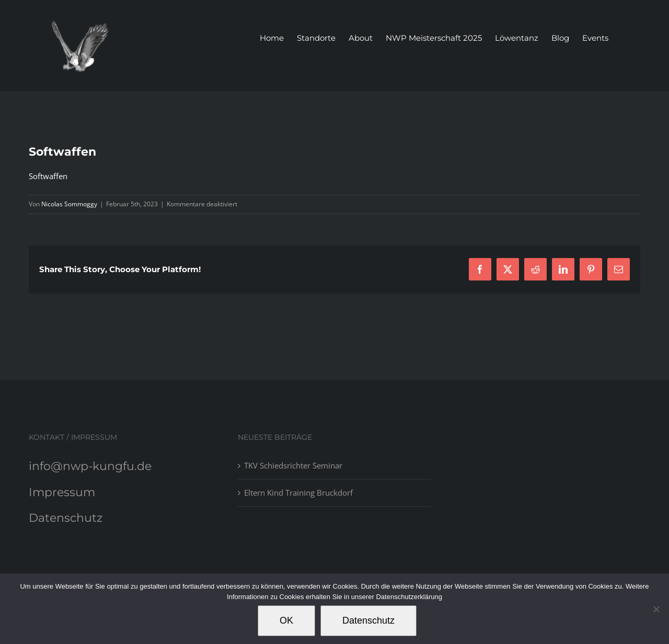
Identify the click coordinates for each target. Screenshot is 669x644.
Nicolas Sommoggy (69, 204)
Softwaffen (48, 176)
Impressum (62, 492)
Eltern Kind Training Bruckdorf (298, 493)
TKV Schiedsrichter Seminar (293, 465)
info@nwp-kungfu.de (90, 466)
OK (286, 620)
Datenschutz (66, 518)
